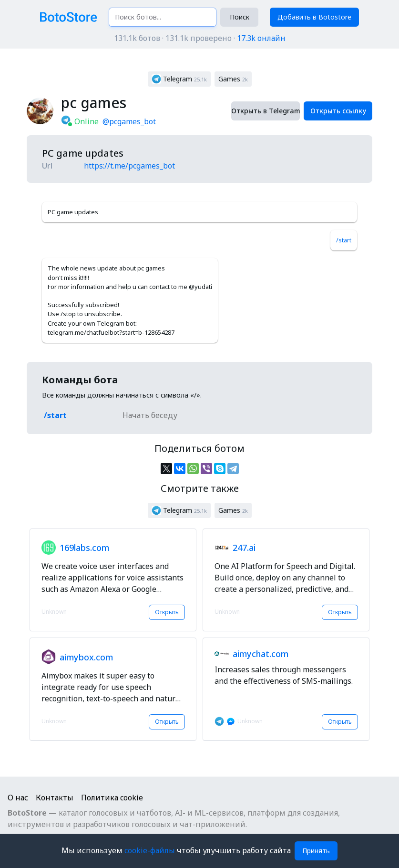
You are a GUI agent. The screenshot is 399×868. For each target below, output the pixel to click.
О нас (18, 798)
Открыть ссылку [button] (338, 111)
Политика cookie (112, 798)
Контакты (55, 798)
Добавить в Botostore (314, 17)
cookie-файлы (151, 850)
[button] (179, 79)
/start (344, 240)
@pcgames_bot (129, 121)
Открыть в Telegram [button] (266, 111)
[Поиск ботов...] (163, 17)
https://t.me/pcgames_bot (129, 166)
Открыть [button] (167, 612)
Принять (316, 851)
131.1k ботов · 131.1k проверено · (200, 38)
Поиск (240, 17)
